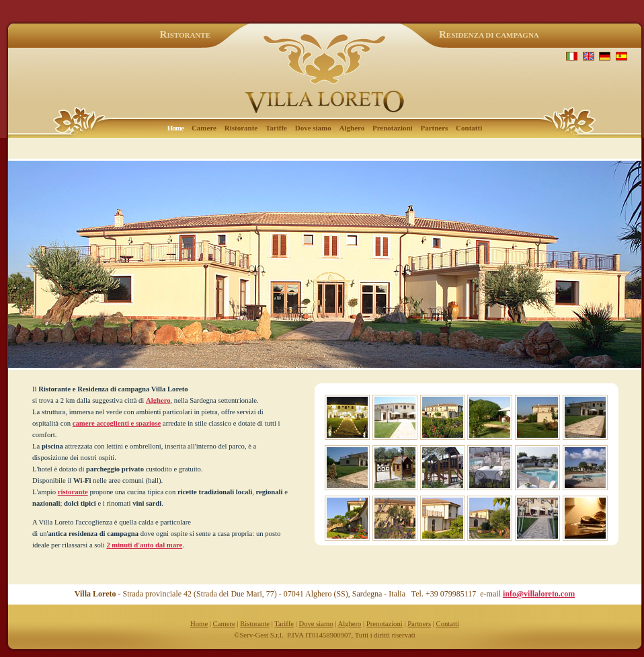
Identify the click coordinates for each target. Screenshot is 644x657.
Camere (204, 128)
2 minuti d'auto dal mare (144, 545)
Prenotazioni (393, 128)
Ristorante (241, 128)
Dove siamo (313, 128)
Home (199, 624)
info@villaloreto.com (539, 594)
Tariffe (276, 128)
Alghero (352, 128)
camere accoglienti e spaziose (117, 423)
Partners (434, 128)
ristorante (73, 492)
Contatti (469, 128)
